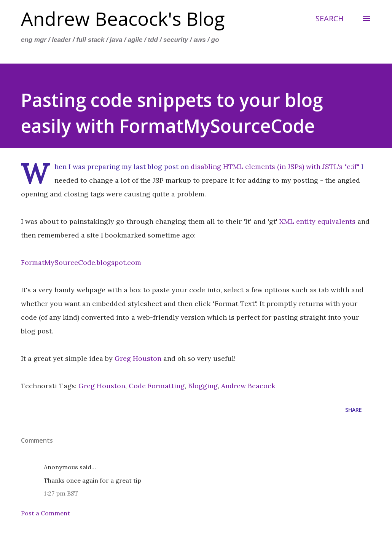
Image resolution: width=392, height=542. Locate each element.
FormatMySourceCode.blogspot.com (81, 262)
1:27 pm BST (61, 493)
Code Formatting (157, 386)
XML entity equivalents (317, 221)
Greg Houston (138, 358)
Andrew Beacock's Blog (123, 19)
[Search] (330, 19)
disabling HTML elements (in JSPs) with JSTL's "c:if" (275, 167)
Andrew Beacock (248, 386)
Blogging (203, 386)
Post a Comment (45, 513)
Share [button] (354, 410)
